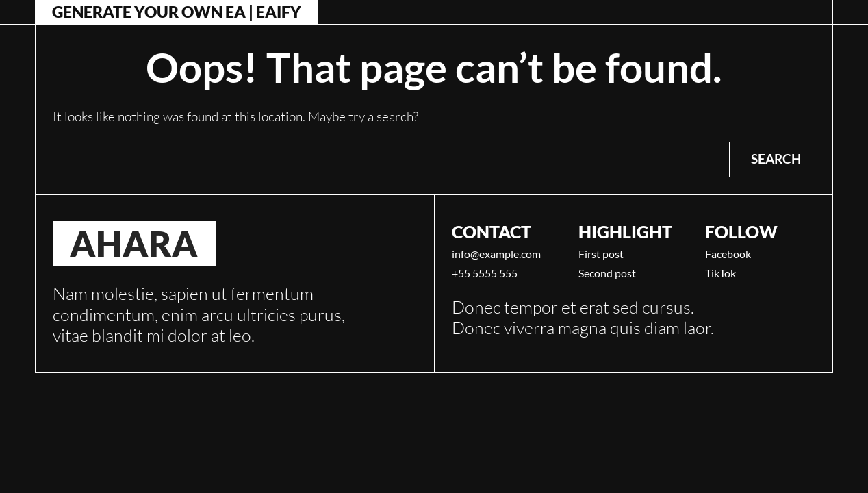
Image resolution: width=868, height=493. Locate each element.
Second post (607, 273)
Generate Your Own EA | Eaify (177, 12)
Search (776, 159)
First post (601, 254)
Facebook (728, 254)
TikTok (720, 273)
